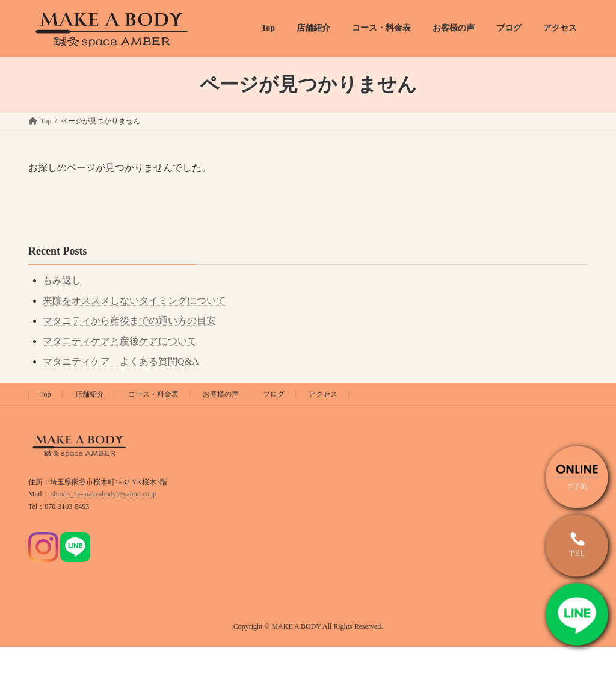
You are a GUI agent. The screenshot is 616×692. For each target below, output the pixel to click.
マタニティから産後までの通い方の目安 (129, 320)
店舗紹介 (90, 394)
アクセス (323, 394)
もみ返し (62, 280)
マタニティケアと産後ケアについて (120, 341)
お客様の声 (221, 394)
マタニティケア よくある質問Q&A (121, 361)
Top (45, 394)
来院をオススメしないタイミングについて (134, 301)
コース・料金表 (153, 394)
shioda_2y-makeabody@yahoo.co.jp (104, 494)
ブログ (274, 394)
